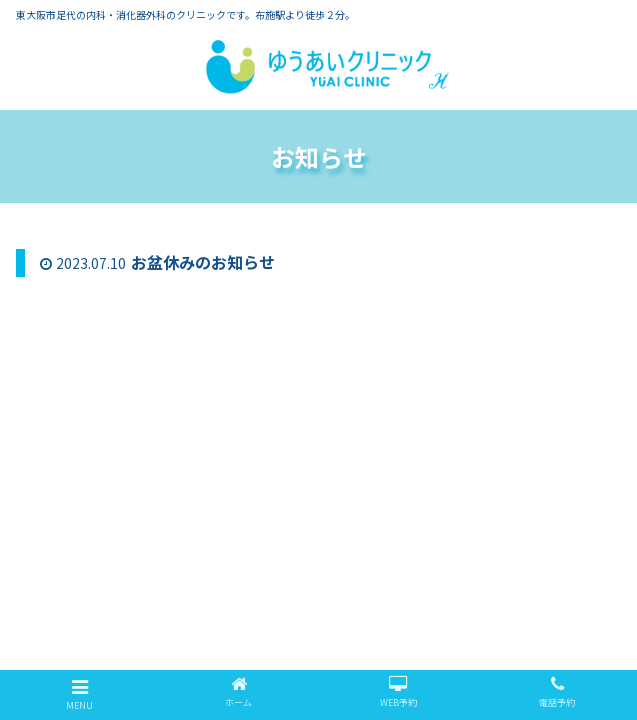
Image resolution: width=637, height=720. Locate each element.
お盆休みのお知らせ (203, 262)
